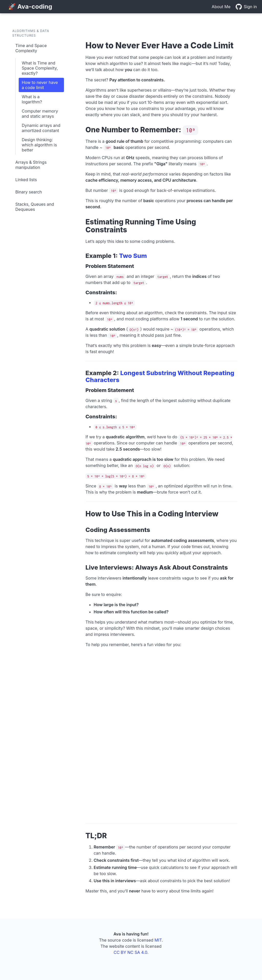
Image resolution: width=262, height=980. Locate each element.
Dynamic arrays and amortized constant (41, 128)
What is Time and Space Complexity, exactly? (40, 68)
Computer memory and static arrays (40, 114)
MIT (158, 940)
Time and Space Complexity (31, 48)
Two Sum (133, 256)
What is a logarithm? (32, 99)
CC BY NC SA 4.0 (130, 952)
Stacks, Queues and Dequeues (35, 207)
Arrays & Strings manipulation (31, 165)
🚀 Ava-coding (30, 7)
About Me (221, 7)
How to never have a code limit (40, 85)
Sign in (250, 7)
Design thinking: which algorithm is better (39, 145)
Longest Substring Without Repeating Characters (160, 376)
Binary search (29, 192)
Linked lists (26, 180)
